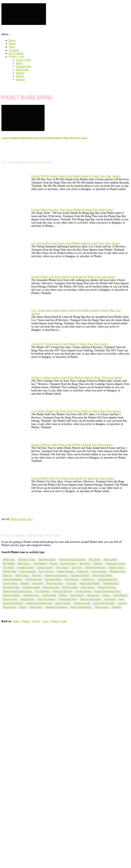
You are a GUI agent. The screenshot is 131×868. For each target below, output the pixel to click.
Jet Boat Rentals (34, 579)
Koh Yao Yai (88, 579)
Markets (25, 583)
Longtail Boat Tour (108, 579)
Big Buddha (9, 563)
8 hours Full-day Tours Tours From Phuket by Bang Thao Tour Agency (72, 445)
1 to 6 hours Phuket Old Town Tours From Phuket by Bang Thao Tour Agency (76, 411)
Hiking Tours (23, 575)
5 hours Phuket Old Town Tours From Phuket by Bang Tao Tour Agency (73, 478)
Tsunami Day (24, 66)
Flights (20, 76)
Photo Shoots (88, 587)
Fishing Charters (66, 571)
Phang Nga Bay (51, 587)
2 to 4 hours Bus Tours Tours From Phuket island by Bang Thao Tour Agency (76, 243)
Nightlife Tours (111, 583)
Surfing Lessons (82, 603)
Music (19, 63)
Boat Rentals (40, 563)
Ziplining (116, 607)
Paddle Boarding (32, 587)
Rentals (20, 73)
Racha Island (49, 595)
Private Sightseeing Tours (108, 591)
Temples (122, 603)
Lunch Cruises (11, 583)
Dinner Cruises (117, 567)
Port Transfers (43, 591)
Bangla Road (110, 560)
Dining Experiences (96, 567)
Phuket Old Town (107, 587)
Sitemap (20, 79)
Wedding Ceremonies (57, 607)
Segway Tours (10, 599)
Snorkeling (110, 599)
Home (12, 40)
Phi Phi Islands (70, 587)
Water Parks (36, 607)
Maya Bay (38, 583)
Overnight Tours (11, 587)
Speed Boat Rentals (13, 603)
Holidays (37, 575)
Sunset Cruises (63, 603)
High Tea (8, 575)
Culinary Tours (45, 567)
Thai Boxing (10, 607)
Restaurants (93, 595)
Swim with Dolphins (104, 603)
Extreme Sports (28, 571)
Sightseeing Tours (68, 599)
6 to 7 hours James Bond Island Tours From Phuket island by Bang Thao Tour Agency (76, 312)
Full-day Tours (99, 571)
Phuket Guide (17, 57)
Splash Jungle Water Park (39, 603)
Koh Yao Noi (72, 579)
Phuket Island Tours (21, 519)
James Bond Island (13, 579)
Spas (122, 599)
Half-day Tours (118, 571)
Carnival (98, 563)
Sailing (106, 595)
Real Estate (22, 70)
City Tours (9, 567)
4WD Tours (9, 560)
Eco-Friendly (16, 53)
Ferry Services (46, 571)
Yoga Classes (102, 607)
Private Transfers (12, 595)
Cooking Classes (26, 567)
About (12, 44)
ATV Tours (95, 560)
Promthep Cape (32, 595)
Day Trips (77, 567)
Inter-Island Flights (103, 575)
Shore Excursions (47, 599)
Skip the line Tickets (91, 599)
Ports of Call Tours (63, 591)
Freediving (83, 571)
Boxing (54, 563)
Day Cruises (62, 567)
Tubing (23, 607)
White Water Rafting (81, 607)
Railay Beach (77, 595)
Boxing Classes (69, 563)
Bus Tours (85, 563)
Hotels (36, 621)
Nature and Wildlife (90, 583)
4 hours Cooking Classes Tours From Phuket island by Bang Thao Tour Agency (77, 377)
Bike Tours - (24, 563)
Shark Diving (28, 599)
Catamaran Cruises (115, 563)
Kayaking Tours (54, 579)
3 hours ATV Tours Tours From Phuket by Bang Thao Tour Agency (70, 344)
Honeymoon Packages (56, 575)
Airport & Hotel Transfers (72, 560)
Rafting (63, 595)
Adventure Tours (27, 560)
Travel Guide (23, 60)
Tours (12, 47)
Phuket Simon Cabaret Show (18, 591)
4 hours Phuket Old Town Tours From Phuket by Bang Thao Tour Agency (74, 277)
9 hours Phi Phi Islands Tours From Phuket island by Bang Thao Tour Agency (76, 176)
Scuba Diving (120, 595)
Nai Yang (72, 583)
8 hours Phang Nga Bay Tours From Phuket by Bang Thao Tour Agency (73, 210)
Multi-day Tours (55, 583)
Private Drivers (84, 591)
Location (14, 50)
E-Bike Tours (10, 571)
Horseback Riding (80, 575)
